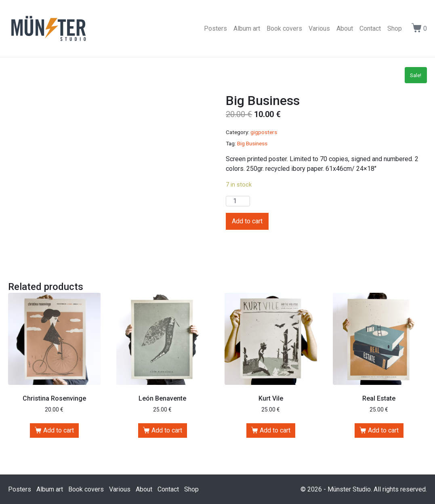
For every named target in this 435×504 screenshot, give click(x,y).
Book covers (284, 28)
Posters (215, 28)
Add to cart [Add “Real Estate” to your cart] (383, 430)
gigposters (264, 132)
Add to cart (247, 221)
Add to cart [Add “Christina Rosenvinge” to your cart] (59, 430)
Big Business (252, 143)
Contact (370, 28)
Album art (247, 28)
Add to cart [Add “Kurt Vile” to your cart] (275, 430)
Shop (395, 28)
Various (319, 28)
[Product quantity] (238, 201)
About (345, 28)
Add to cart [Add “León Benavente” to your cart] (167, 430)
